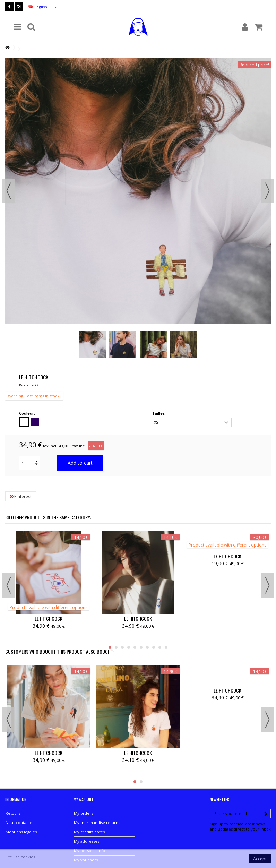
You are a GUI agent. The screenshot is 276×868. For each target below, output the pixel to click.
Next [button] (267, 191)
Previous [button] (9, 191)
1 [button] (110, 647)
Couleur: (28, 413)
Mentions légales (21, 832)
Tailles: (159, 413)
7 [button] (147, 647)
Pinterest (21, 496)
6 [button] (141, 647)
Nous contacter (20, 822)
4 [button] (129, 647)
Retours (13, 813)
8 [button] (154, 647)
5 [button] (135, 647)
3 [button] (122, 647)
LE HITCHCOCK (49, 618)
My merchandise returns (97, 822)
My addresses (87, 841)
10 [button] (166, 647)
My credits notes (89, 832)
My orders (83, 813)
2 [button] (116, 647)
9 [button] (160, 647)
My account (83, 799)
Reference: (27, 385)
